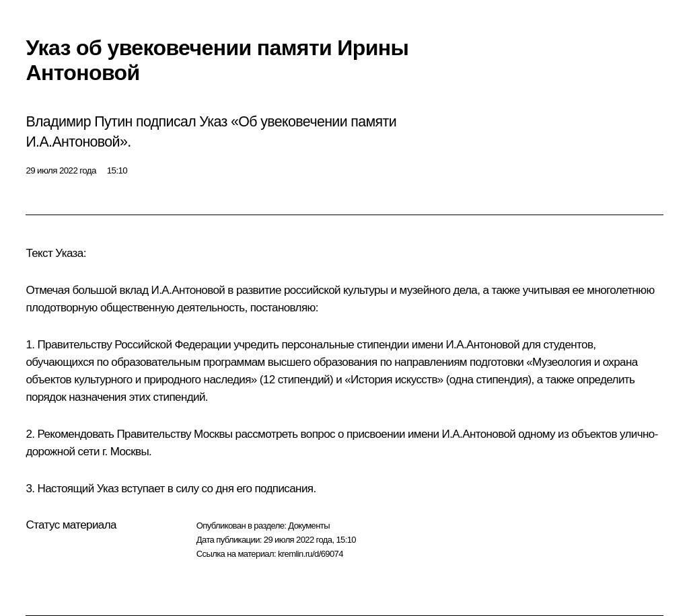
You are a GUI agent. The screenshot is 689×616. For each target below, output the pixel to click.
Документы (309, 526)
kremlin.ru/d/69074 (311, 554)
